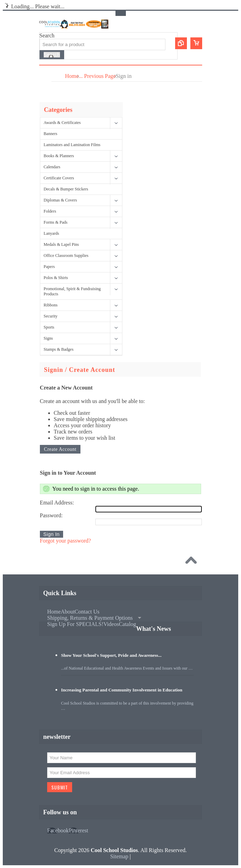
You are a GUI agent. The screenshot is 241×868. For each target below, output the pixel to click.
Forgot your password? (65, 541)
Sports (49, 327)
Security (51, 316)
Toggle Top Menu (121, 13)
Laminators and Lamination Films (72, 145)
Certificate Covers (59, 178)
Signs (48, 338)
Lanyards (51, 233)
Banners (50, 134)
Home (72, 76)
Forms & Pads (56, 222)
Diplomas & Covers (60, 200)
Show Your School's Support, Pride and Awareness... (111, 655)
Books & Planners (59, 156)
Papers (49, 267)
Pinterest (78, 830)
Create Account (60, 449)
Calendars (52, 167)
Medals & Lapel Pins (61, 244)
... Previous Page (97, 76)
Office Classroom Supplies (66, 256)
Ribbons (51, 305)
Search (47, 35)
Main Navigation (45, 71)
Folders (50, 211)
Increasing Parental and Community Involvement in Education (122, 690)
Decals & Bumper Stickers (66, 189)
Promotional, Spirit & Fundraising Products (72, 291)
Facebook (58, 830)
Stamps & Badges (59, 349)
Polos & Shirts (56, 278)
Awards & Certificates (62, 123)
